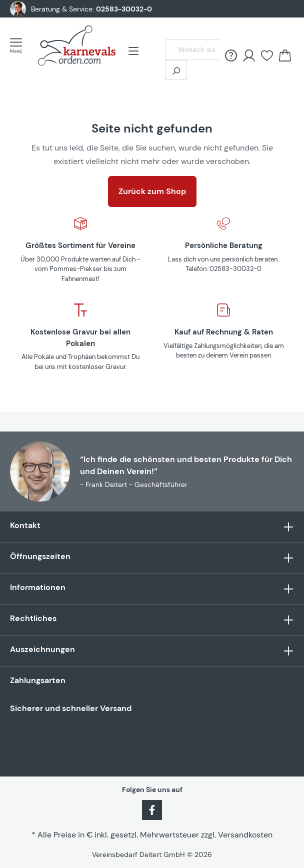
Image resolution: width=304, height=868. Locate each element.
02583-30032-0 (124, 9)
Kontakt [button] (152, 527)
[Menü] (19, 45)
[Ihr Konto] (249, 55)
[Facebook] (152, 809)
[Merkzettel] (267, 55)
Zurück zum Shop (152, 191)
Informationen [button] (152, 589)
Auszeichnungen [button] (152, 651)
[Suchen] (176, 70)
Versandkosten (245, 835)
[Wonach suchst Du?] (193, 50)
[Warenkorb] (285, 55)
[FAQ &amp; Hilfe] (231, 55)
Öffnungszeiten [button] (152, 558)
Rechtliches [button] (152, 620)
